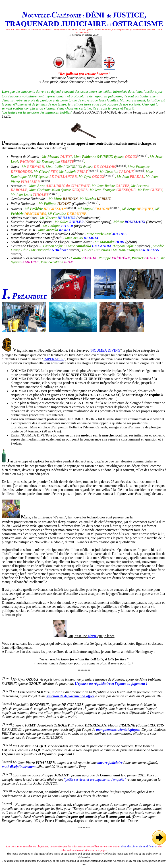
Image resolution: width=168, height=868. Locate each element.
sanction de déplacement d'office (70, 696)
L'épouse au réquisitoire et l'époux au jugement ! (111, 684)
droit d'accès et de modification (139, 846)
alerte (92, 636)
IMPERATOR (54, 359)
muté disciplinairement (19, 767)
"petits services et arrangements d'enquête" (95, 779)
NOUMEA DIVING (106, 350)
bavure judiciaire (110, 763)
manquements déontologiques (118, 729)
